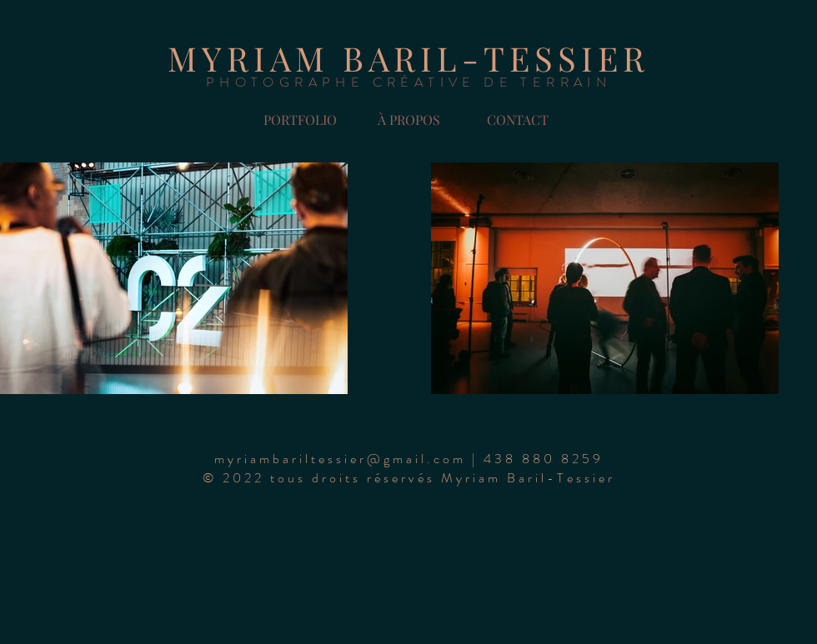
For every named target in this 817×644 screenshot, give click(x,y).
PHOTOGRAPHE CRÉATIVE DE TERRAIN (408, 82)
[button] (518, 120)
